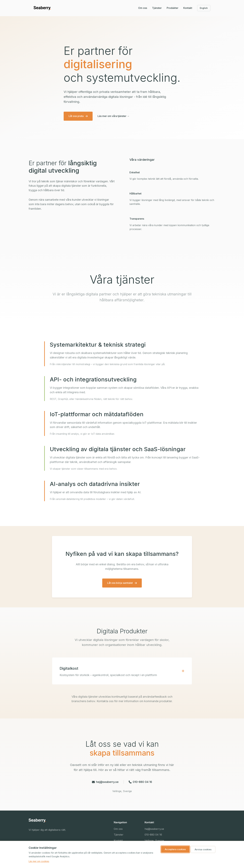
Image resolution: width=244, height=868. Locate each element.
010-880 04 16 (140, 782)
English (204, 8)
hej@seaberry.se (105, 782)
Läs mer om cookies (39, 861)
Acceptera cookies (175, 849)
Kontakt (188, 8)
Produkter (172, 8)
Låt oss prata (78, 116)
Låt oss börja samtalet (122, 583)
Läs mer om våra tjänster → (114, 116)
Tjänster (157, 8)
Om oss (143, 8)
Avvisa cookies (203, 849)
